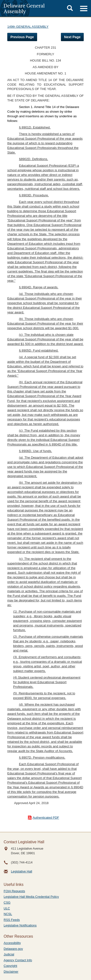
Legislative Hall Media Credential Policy (31, 897)
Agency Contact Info (18, 960)
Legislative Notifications (20, 925)
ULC (7, 908)
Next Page (72, 37)
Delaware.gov (13, 949)
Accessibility (12, 943)
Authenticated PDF (46, 818)
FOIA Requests (14, 891)
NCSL (8, 914)
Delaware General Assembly (24, 8)
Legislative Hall (21, 871)
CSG (7, 903)
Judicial (9, 954)
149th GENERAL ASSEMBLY (28, 27)
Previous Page (22, 37)
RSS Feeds (12, 920)
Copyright (10, 966)
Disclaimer (11, 972)
